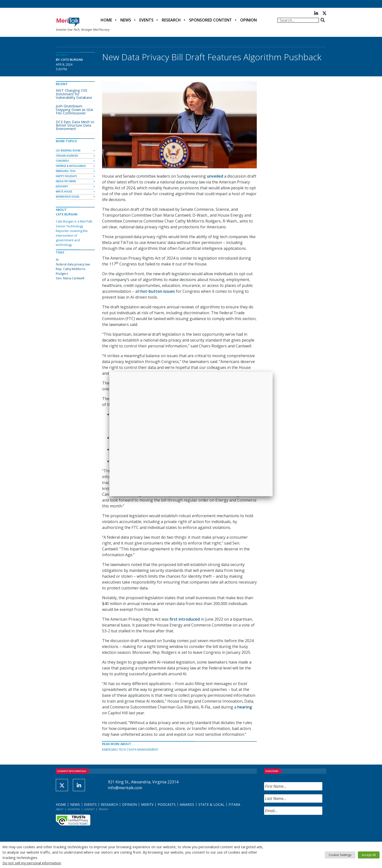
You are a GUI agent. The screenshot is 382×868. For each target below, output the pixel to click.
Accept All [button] (369, 855)
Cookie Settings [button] (340, 855)
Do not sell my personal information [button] (32, 863)
